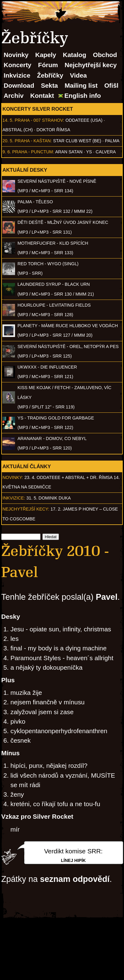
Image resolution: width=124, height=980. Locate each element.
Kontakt (42, 96)
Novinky (16, 55)
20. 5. (8, 141)
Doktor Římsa (53, 130)
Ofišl (111, 85)
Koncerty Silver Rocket (38, 109)
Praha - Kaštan (33, 141)
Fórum (48, 65)
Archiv (14, 96)
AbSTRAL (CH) (18, 130)
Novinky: (13, 477)
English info (83, 96)
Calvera (106, 152)
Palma (112, 141)
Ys (89, 152)
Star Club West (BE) (77, 141)
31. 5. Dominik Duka (49, 498)
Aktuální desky (25, 170)
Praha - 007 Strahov (39, 120)
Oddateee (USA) (84, 120)
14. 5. (8, 120)
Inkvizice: (14, 498)
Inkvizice (17, 75)
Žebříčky (50, 75)
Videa (78, 75)
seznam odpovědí (75, 879)
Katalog (75, 55)
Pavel (107, 597)
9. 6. (7, 152)
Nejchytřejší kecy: (26, 509)
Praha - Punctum (33, 152)
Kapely (46, 55)
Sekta (49, 85)
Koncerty (17, 65)
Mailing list (81, 85)
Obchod (105, 55)
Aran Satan (69, 152)
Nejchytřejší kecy (91, 65)
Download (19, 85)
